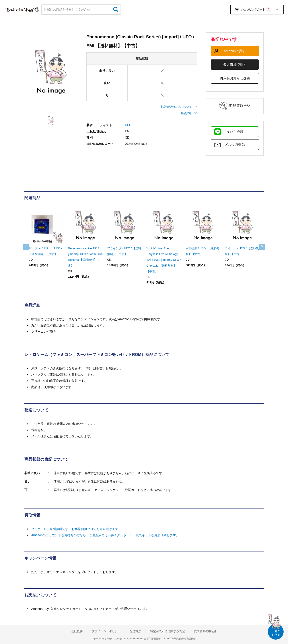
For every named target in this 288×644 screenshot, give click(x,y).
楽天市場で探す (235, 64)
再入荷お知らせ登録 (235, 78)
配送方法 (135, 631)
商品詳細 (189, 113)
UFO (128, 125)
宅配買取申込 (240, 106)
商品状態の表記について (179, 107)
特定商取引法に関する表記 (167, 631)
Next (259, 247)
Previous (29, 247)
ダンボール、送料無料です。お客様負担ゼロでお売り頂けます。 (76, 529)
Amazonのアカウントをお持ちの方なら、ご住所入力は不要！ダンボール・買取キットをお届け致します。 (105, 535)
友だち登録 (235, 132)
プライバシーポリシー (106, 631)
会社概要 (77, 631)
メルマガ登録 (235, 144)
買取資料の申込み (205, 631)
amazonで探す (235, 51)
